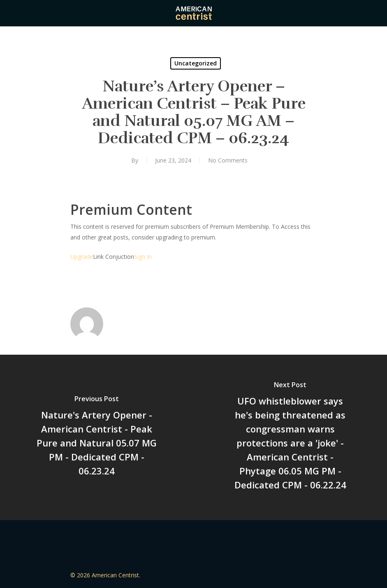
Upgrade (82, 257)
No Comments (228, 160)
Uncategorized (196, 63)
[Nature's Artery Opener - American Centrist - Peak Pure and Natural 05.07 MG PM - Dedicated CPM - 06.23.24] (97, 437)
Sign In (143, 257)
